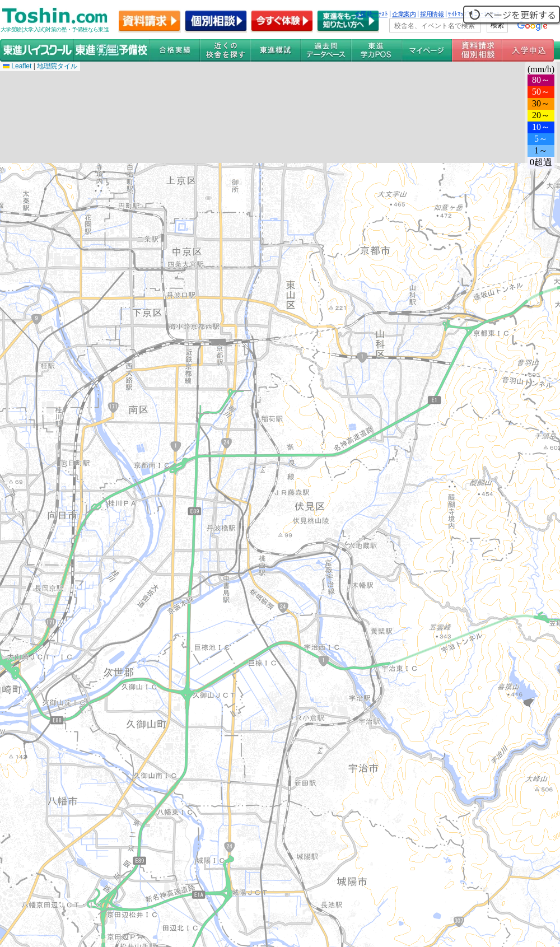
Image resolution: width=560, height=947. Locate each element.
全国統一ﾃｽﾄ (372, 14)
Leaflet (17, 66)
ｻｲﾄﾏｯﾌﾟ (459, 14)
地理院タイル (57, 66)
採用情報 (432, 14)
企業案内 (404, 14)
